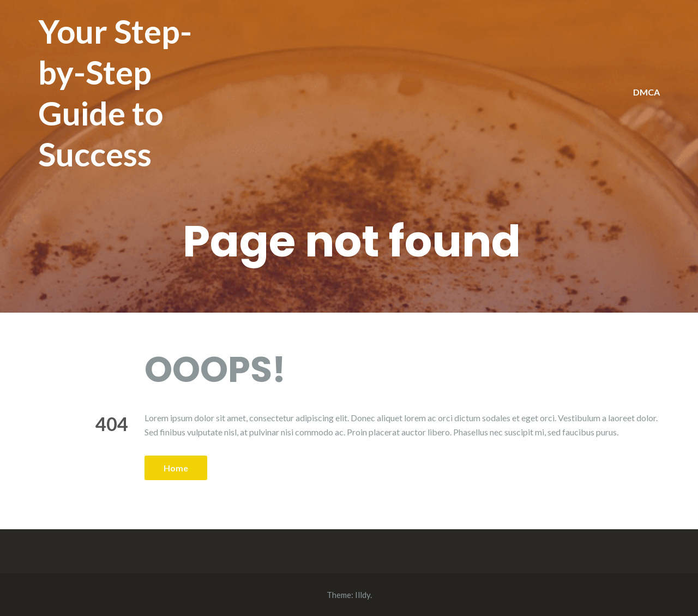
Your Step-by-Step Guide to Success (115, 92)
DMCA (646, 92)
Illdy (363, 595)
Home (176, 468)
